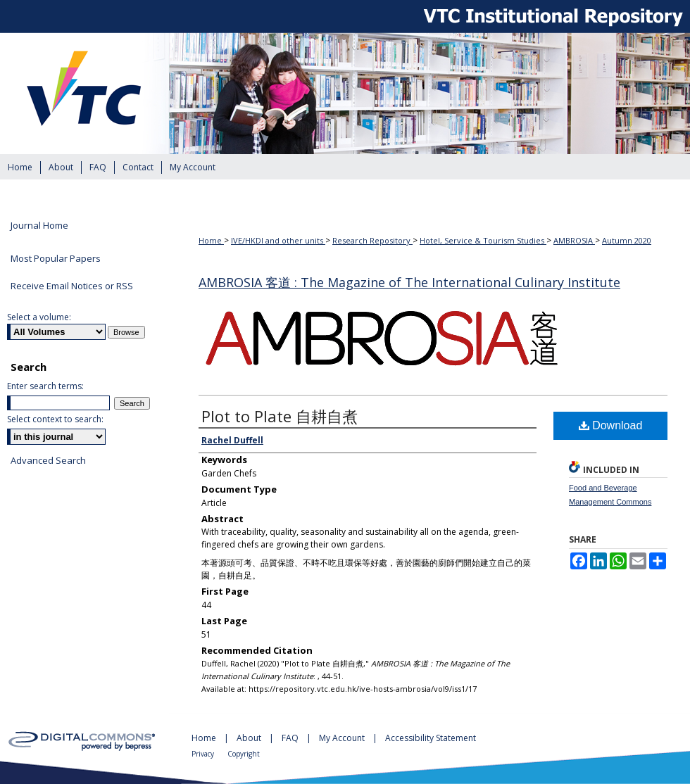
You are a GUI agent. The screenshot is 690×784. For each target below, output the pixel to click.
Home (211, 240)
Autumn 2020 (627, 240)
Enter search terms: (45, 386)
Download (611, 425)
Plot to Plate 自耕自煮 (280, 416)
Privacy (204, 754)
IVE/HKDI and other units (278, 240)
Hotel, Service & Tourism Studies (483, 240)
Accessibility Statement (431, 738)
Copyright (244, 754)
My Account (343, 738)
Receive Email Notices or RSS (72, 286)
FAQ (291, 738)
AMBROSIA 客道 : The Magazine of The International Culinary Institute (409, 282)
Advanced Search (48, 460)
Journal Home (39, 226)
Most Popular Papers (56, 258)
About (250, 738)
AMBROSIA (574, 240)
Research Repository (372, 240)
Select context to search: (55, 419)
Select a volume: (39, 317)
